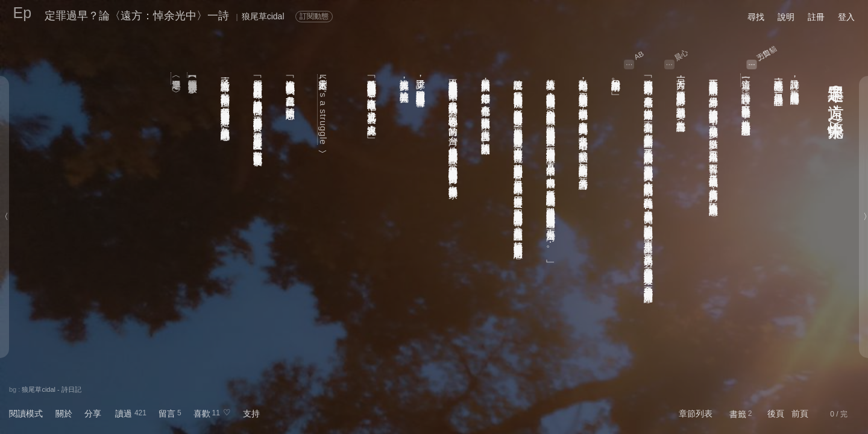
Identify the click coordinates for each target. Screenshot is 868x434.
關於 (64, 414)
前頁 (800, 414)
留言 (167, 414)
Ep (23, 13)
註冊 (816, 17)
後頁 (776, 414)
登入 (846, 17)
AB (639, 55)
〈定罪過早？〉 (177, 78)
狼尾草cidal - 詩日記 (51, 389)
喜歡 (202, 414)
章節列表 (696, 414)
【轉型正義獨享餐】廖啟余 (193, 75)
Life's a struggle (323, 109)
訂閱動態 (314, 16)
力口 (764, 55)
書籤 (738, 414)
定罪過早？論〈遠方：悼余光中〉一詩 (137, 16)
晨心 (681, 55)
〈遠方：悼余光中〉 (747, 80)
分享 (93, 414)
